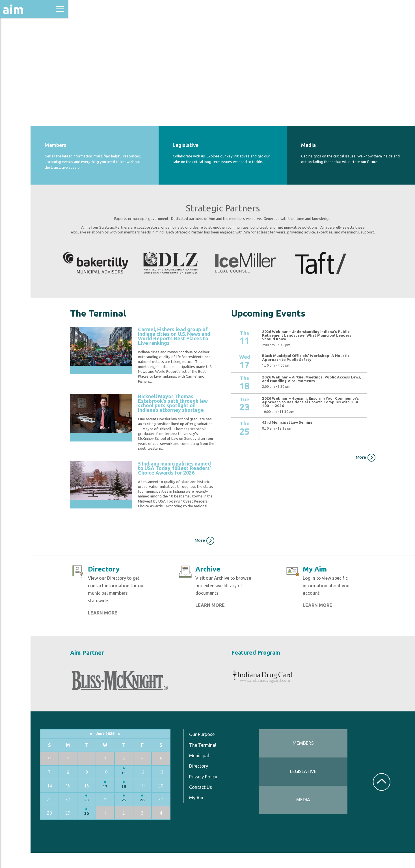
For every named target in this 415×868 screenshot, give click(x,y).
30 (129, 829)
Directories (21, 85)
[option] (140, 258)
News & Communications (28, 105)
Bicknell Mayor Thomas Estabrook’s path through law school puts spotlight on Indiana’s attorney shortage (209, 406)
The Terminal (233, 760)
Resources (19, 124)
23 (129, 815)
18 (161, 801)
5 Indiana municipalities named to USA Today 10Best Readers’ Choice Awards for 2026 (209, 478)
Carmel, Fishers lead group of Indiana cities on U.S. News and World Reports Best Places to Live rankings (208, 332)
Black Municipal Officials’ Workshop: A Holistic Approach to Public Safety (326, 351)
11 (161, 788)
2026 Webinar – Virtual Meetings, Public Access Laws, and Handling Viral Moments (326, 373)
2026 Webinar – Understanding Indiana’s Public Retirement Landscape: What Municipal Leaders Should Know (326, 329)
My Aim (227, 813)
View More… (267, 437)
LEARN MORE (145, 629)
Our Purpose (232, 749)
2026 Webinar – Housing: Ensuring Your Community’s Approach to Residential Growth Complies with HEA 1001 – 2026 (325, 396)
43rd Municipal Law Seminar (308, 416)
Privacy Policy (233, 791)
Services (17, 139)
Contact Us (231, 802)
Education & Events (33, 70)
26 (178, 815)
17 (145, 801)
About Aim (20, 40)
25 (161, 815)
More (226, 549)
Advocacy (18, 55)
